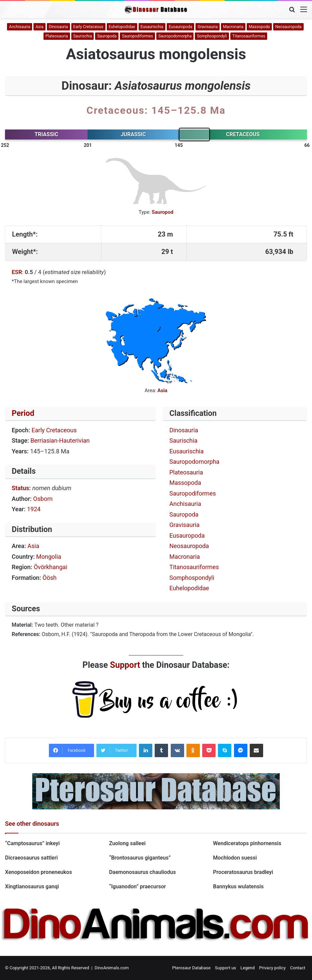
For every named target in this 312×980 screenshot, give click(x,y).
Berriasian (44, 440)
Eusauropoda (180, 27)
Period (23, 413)
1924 (34, 509)
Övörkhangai (51, 567)
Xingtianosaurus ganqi (32, 886)
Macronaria (233, 27)
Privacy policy (272, 968)
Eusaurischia (152, 27)
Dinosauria (58, 27)
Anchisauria (20, 27)
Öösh (50, 578)
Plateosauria (57, 36)
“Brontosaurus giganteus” (140, 858)
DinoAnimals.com (112, 968)
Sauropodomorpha (175, 36)
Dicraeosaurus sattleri (31, 858)
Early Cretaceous (88, 27)
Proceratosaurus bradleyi (243, 872)
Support (125, 665)
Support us (225, 968)
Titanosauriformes (249, 36)
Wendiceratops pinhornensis (247, 843)
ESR (17, 272)
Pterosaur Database (191, 968)
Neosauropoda (288, 27)
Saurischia (83, 36)
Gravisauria (208, 27)
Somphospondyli (212, 36)
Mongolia (49, 557)
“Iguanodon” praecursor (138, 886)
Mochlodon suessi (236, 858)
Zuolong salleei (127, 843)
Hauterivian (74, 440)
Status (20, 488)
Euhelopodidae (122, 27)
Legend (248, 968)
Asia (39, 27)
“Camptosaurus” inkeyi (32, 843)
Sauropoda (107, 36)
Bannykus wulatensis (238, 886)
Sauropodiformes (137, 36)
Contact (298, 968)
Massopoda (259, 27)
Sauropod (163, 212)
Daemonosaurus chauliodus (143, 872)
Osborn (43, 499)
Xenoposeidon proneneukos (38, 872)
